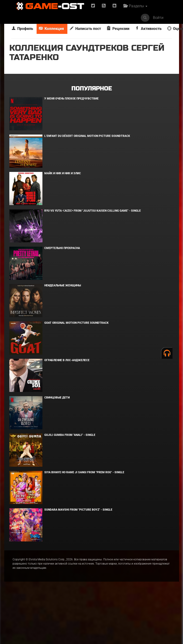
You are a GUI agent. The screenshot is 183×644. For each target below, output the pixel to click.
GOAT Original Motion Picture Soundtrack (76, 323)
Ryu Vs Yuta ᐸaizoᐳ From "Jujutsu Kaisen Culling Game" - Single (93, 211)
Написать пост (85, 29)
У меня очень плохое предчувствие (71, 99)
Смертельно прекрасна (62, 248)
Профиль (22, 29)
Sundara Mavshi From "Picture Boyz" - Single (78, 510)
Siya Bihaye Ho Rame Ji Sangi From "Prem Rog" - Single (84, 472)
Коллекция (51, 29)
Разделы (135, 6)
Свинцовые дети (57, 398)
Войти (158, 18)
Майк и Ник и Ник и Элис (63, 173)
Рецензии (118, 29)
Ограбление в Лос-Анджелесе (67, 360)
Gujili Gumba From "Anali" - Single (70, 435)
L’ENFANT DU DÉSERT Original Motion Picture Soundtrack (87, 136)
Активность (148, 29)
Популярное (91, 89)
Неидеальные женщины (63, 285)
